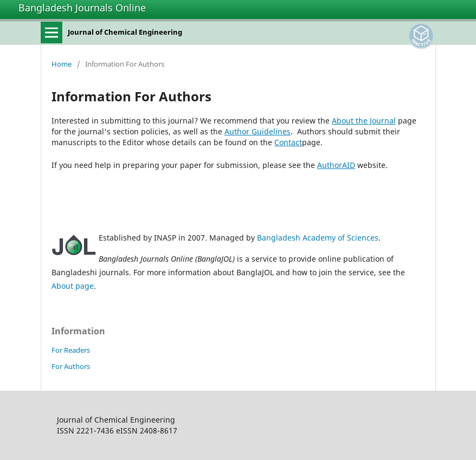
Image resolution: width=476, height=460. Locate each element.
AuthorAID (336, 165)
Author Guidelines (258, 131)
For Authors (71, 366)
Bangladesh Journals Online (82, 8)
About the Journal (364, 121)
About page (73, 286)
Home (62, 64)
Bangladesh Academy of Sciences (318, 238)
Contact (288, 142)
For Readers (71, 350)
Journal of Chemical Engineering (125, 32)
